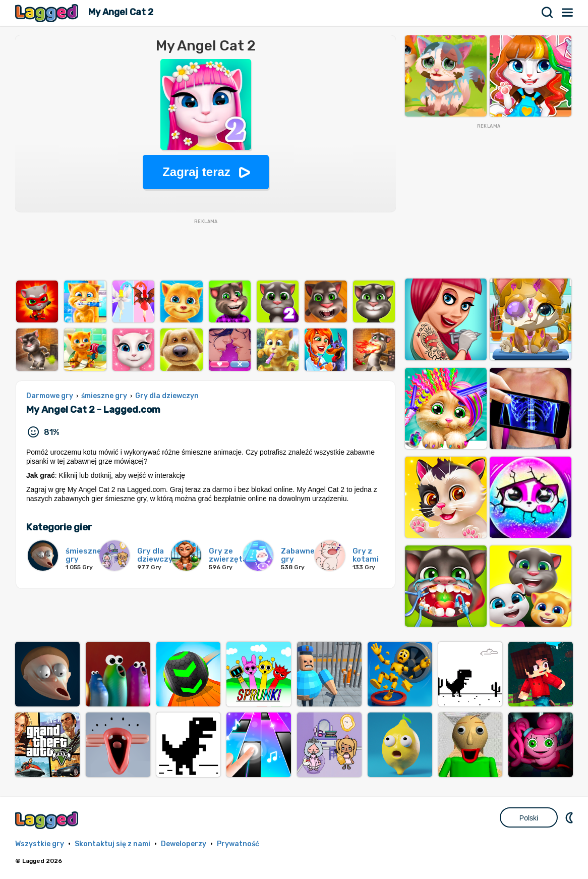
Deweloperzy (184, 844)
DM (570, 817)
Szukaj (548, 13)
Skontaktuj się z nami (112, 844)
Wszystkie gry (40, 844)
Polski (529, 818)
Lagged (48, 13)
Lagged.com (48, 820)
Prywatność (238, 844)
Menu (568, 13)
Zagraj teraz (196, 172)
